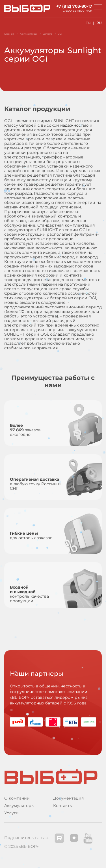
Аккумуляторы (19, 806)
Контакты (63, 806)
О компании (17, 798)
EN (88, 23)
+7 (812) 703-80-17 (74, 6)
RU (99, 23)
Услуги (11, 813)
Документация (68, 798)
